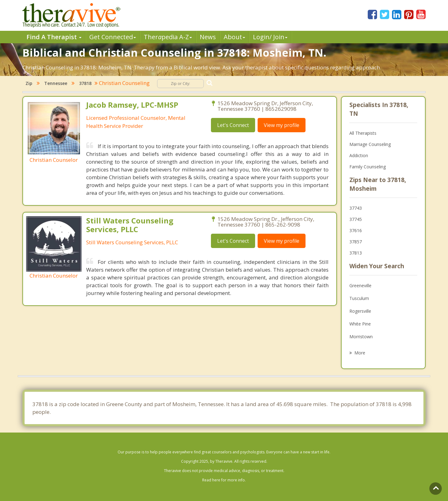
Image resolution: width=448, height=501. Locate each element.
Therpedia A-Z (168, 37)
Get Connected (113, 37)
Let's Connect (233, 125)
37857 (356, 242)
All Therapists (363, 133)
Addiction (359, 155)
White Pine (360, 324)
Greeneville (360, 286)
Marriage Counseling (370, 144)
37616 (356, 230)
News (208, 37)
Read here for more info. (224, 480)
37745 (356, 219)
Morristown (361, 337)
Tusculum (359, 298)
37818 (85, 83)
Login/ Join (270, 37)
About (234, 37)
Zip (29, 83)
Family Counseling (368, 167)
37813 (356, 253)
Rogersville (360, 311)
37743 (356, 208)
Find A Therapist (54, 37)
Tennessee (56, 83)
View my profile (282, 125)
